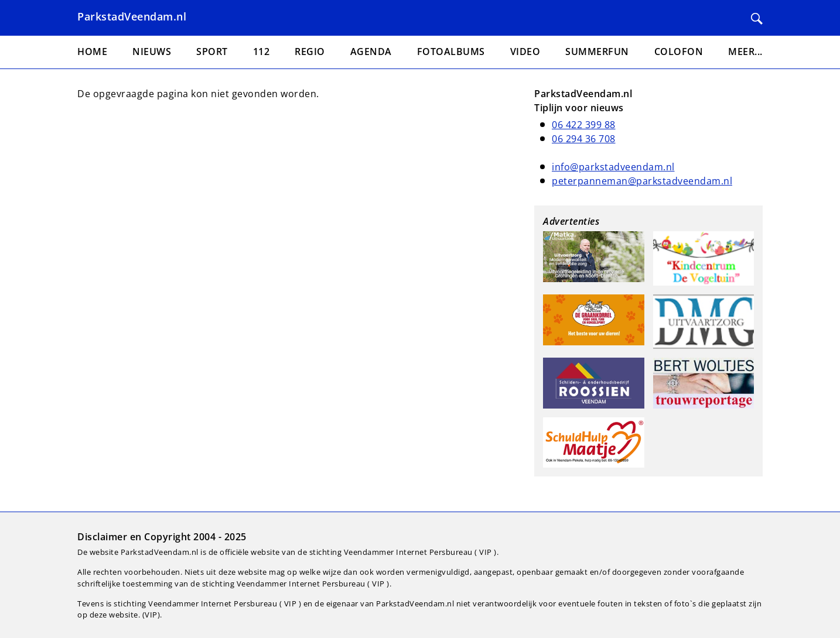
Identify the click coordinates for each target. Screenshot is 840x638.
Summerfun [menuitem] (597, 52)
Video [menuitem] (525, 52)
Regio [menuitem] (310, 52)
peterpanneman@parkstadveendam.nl (642, 181)
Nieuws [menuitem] (152, 52)
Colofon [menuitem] (679, 52)
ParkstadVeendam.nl (132, 16)
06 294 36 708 (584, 139)
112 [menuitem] (262, 52)
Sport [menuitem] (212, 52)
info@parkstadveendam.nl (613, 167)
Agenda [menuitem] (371, 52)
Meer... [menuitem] (745, 52)
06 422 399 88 (584, 125)
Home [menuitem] (92, 52)
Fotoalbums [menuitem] (451, 52)
